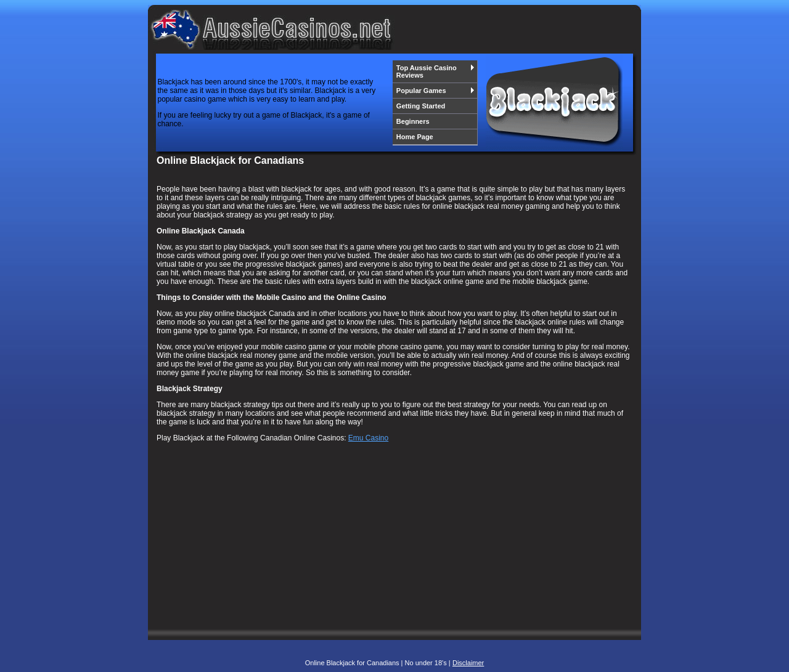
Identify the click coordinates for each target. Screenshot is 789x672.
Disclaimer (468, 663)
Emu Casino (368, 438)
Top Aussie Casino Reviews (435, 71)
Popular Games (435, 91)
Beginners (413, 121)
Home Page (415, 137)
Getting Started (421, 106)
